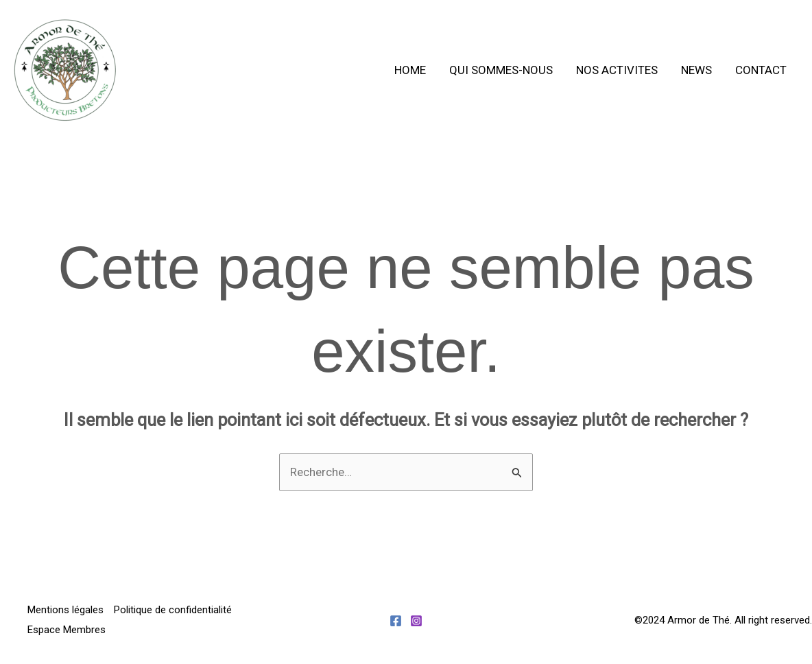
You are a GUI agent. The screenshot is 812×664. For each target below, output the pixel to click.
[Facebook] (396, 621)
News (696, 70)
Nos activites (617, 70)
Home (410, 70)
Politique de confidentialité (173, 610)
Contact (761, 70)
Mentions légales (65, 610)
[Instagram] (416, 621)
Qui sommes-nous (501, 70)
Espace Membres (67, 630)
